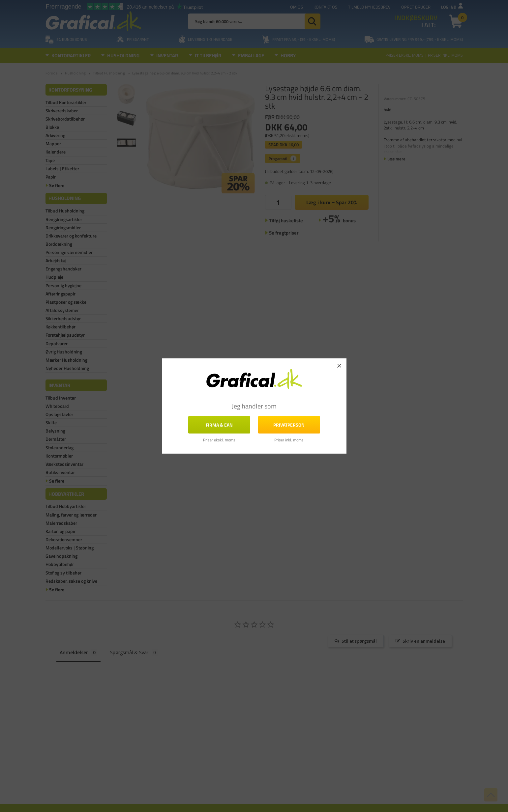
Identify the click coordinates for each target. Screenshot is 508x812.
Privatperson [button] (289, 424)
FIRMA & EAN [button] (219, 424)
